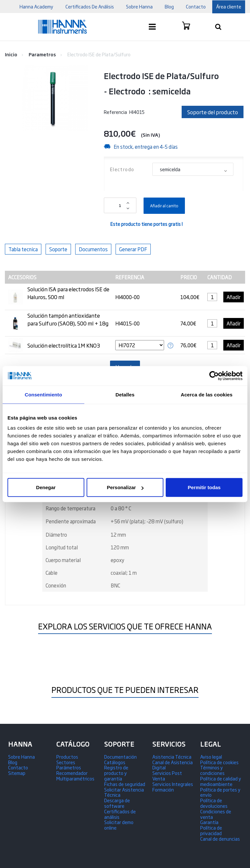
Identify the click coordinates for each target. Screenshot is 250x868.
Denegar (46, 487)
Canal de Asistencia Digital (173, 765)
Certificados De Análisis (90, 6)
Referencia (115, 112)
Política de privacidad (211, 830)
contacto (196, 6)
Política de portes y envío (220, 792)
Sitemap (17, 773)
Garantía (209, 822)
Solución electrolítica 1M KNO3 (64, 345)
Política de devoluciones (214, 803)
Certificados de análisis (120, 814)
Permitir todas (204, 487)
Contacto (18, 767)
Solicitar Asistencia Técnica (124, 792)
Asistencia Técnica (172, 757)
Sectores (66, 762)
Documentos (93, 249)
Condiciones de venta (216, 814)
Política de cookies (219, 762)
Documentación (120, 757)
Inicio (11, 54)
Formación (163, 789)
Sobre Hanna (139, 6)
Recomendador (72, 773)
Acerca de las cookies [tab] (207, 394)
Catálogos (115, 762)
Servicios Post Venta (167, 776)
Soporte (58, 249)
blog (169, 6)
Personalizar (125, 487)
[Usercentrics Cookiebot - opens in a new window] (214, 376)
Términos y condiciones (212, 770)
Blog (13, 762)
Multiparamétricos (75, 778)
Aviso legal (211, 757)
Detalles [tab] (125, 394)
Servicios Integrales (173, 784)
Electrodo (123, 169)
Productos (67, 757)
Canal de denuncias (220, 839)
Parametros (42, 54)
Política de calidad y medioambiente (221, 781)
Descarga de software (117, 803)
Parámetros (69, 767)
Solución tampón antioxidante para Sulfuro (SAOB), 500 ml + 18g (68, 319)
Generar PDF (133, 249)
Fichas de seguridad (125, 784)
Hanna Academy (36, 6)
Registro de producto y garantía (116, 773)
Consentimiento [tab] (43, 394)
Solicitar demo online (119, 825)
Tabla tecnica (23, 249)
